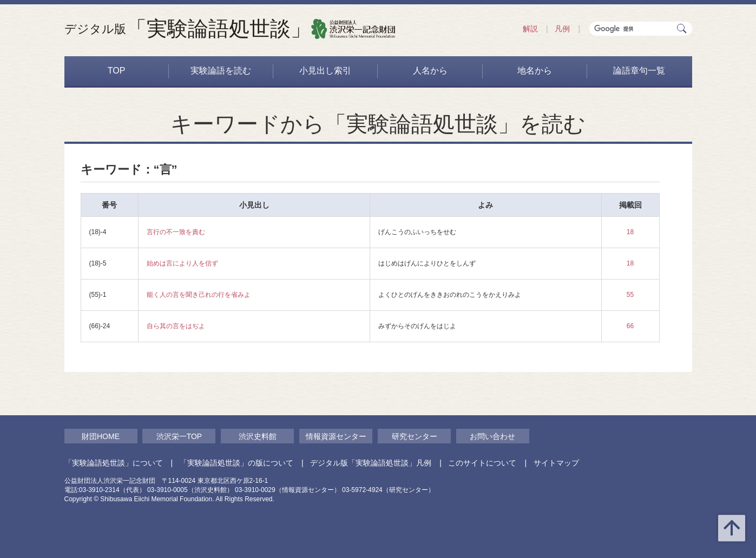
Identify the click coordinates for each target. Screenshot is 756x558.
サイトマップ (556, 463)
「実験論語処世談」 (188, 29)
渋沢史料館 (258, 436)
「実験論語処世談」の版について (236, 463)
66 (630, 326)
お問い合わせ (492, 436)
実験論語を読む (221, 71)
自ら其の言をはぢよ (176, 326)
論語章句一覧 (639, 71)
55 (630, 295)
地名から (535, 71)
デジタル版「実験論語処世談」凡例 (371, 463)
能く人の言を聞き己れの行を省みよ (199, 295)
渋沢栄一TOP (179, 436)
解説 (530, 29)
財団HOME (101, 436)
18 (630, 232)
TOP (117, 71)
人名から (430, 71)
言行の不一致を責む (176, 232)
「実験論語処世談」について (114, 463)
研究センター (415, 436)
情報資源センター (336, 436)
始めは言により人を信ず (182, 263)
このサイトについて (482, 463)
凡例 (562, 29)
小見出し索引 (325, 71)
